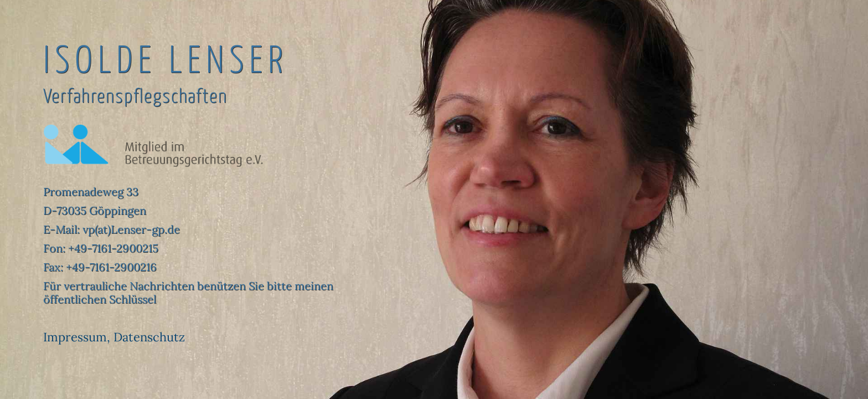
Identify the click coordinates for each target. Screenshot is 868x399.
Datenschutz (149, 337)
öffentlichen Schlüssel (100, 299)
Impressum (75, 337)
